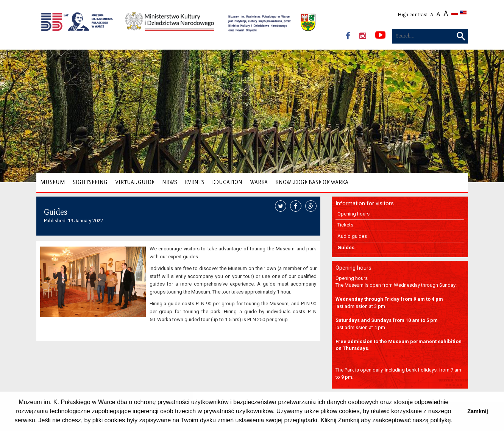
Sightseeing (90, 182)
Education (227, 182)
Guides (346, 248)
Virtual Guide (135, 182)
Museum (53, 182)
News (170, 182)
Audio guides (352, 236)
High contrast (412, 15)
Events (195, 182)
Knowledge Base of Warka (312, 182)
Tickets (345, 225)
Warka (259, 182)
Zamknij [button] (477, 411)
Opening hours (353, 214)
